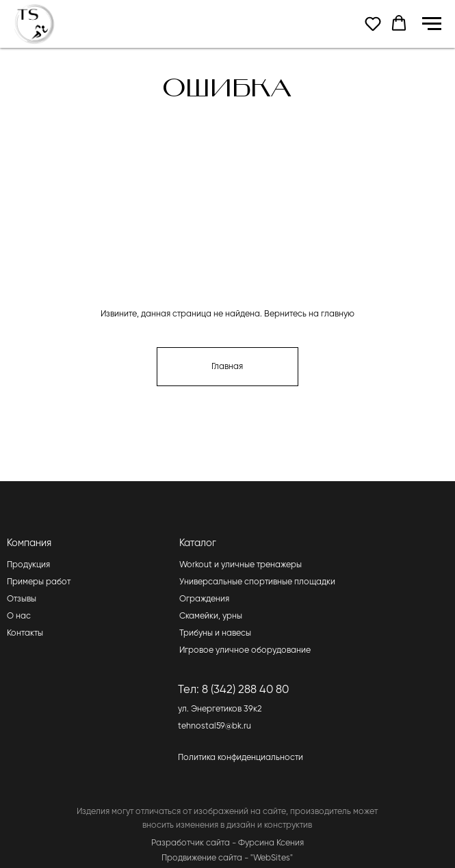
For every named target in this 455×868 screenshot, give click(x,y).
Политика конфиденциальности (240, 758)
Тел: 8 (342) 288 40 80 (233, 690)
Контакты (25, 633)
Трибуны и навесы (215, 633)
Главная (227, 367)
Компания (29, 543)
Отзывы (22, 599)
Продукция (28, 565)
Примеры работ (39, 582)
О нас (19, 616)
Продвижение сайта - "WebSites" (227, 858)
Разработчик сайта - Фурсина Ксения (227, 843)
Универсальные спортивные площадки (257, 582)
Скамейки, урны (211, 616)
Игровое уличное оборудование (245, 650)
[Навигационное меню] (432, 24)
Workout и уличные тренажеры (240, 565)
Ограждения (204, 599)
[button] (373, 23)
